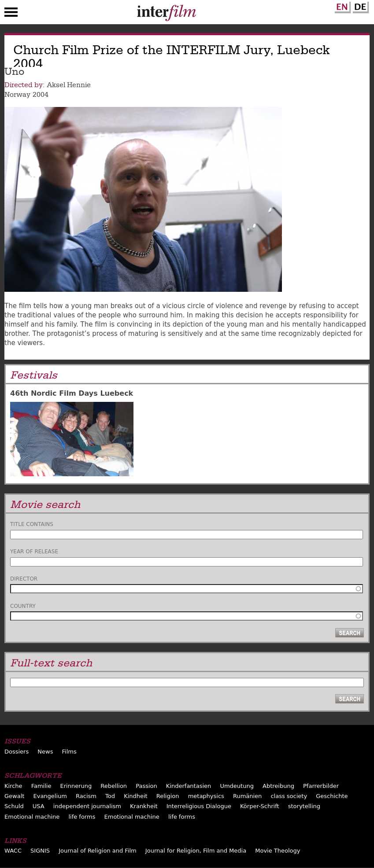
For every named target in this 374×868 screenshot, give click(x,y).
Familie (41, 786)
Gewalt (14, 796)
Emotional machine (32, 817)
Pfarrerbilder (321, 786)
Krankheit (144, 806)
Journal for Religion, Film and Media (196, 851)
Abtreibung (278, 786)
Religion (168, 796)
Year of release (34, 552)
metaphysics (206, 796)
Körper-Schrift (260, 806)
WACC (13, 851)
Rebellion (114, 786)
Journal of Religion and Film (98, 851)
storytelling (304, 806)
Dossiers (17, 752)
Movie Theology (278, 851)
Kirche (13, 786)
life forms (82, 817)
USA (39, 806)
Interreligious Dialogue (199, 806)
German (359, 6)
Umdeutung (237, 786)
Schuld (14, 806)
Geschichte (332, 796)
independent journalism (87, 806)
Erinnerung (76, 786)
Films (69, 752)
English (341, 6)
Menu (11, 14)
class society (289, 796)
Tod (110, 796)
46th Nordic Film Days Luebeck (72, 393)
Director (24, 579)
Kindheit (136, 796)
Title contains (32, 524)
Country (23, 606)
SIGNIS (40, 851)
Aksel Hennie (69, 85)
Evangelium (50, 796)
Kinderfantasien (189, 786)
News (45, 752)
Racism (86, 796)
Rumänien (247, 796)
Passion (146, 786)
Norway (17, 95)
